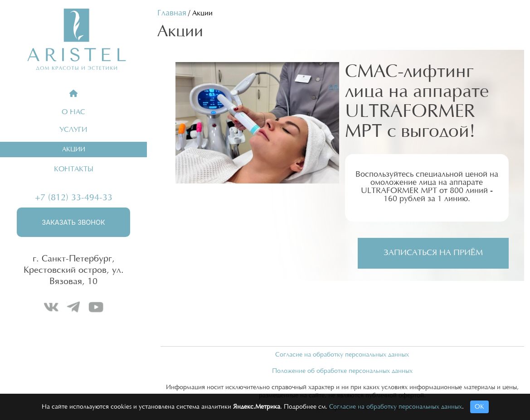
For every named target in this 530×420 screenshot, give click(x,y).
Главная (172, 13)
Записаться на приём (433, 253)
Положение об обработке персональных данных (342, 371)
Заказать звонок (73, 222)
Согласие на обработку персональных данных (342, 355)
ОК (479, 407)
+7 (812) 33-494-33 (74, 198)
